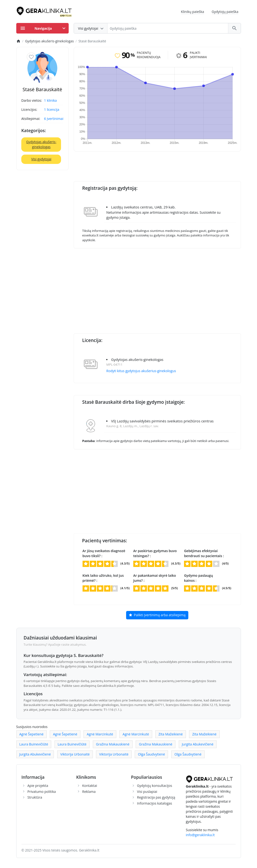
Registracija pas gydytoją (156, 797)
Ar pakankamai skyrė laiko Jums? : (155, 578)
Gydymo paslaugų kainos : (198, 578)
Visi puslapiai (147, 792)
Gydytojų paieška (225, 12)
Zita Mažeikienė (170, 734)
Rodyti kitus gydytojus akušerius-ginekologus (141, 371)
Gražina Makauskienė (113, 744)
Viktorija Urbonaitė (75, 754)
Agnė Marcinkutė (100, 734)
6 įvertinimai (54, 119)
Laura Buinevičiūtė (34, 744)
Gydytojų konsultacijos (155, 786)
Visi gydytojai (41, 159)
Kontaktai (90, 786)
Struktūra (35, 797)
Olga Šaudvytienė (151, 754)
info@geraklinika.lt (200, 835)
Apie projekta (38, 786)
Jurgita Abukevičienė (198, 744)
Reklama (89, 792)
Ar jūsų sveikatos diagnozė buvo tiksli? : (104, 553)
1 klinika (50, 100)
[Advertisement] (165, 288)
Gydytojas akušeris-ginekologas (41, 144)
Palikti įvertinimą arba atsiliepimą (157, 615)
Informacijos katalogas (155, 803)
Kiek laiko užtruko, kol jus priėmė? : (103, 578)
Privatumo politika (42, 792)
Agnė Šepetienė (31, 734)
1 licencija (52, 109)
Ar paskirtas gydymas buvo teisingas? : (155, 553)
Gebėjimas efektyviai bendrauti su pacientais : (204, 553)
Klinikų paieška (193, 12)
